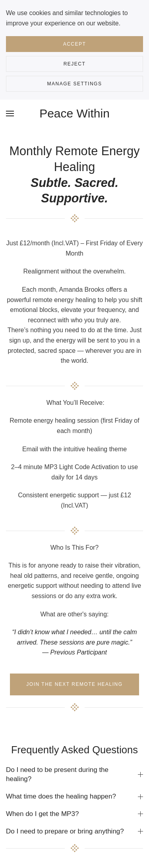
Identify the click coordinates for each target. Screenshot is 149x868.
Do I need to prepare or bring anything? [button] (74, 831)
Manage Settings (75, 84)
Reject (75, 64)
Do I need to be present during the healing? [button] (74, 775)
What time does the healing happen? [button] (74, 796)
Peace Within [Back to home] (74, 113)
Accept (75, 44)
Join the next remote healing (74, 684)
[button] (10, 114)
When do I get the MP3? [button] (74, 814)
